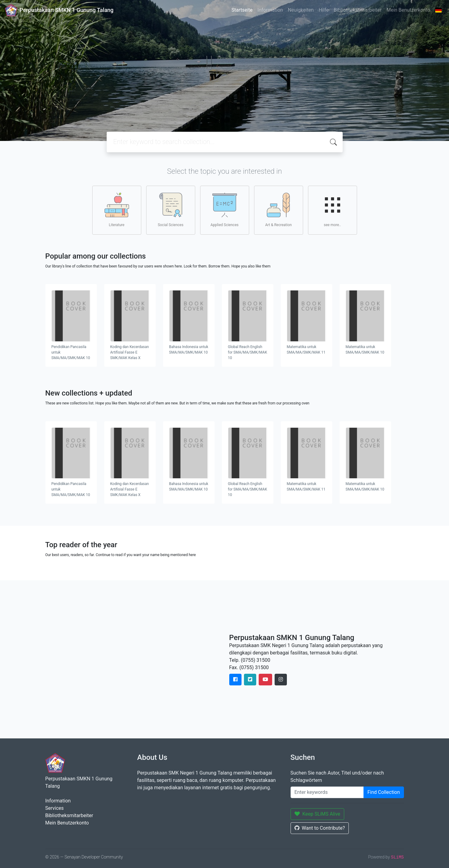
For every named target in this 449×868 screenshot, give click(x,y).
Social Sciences (171, 210)
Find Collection (384, 792)
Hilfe (324, 10)
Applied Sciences (224, 210)
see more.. (333, 210)
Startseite (242, 10)
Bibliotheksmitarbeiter (358, 10)
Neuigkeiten (301, 10)
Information (270, 10)
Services (55, 808)
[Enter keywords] (327, 792)
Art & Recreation (278, 210)
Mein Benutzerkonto (408, 10)
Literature (117, 210)
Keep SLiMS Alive (318, 814)
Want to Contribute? (320, 828)
